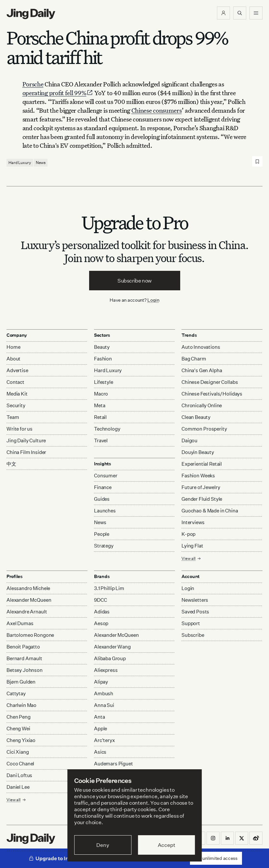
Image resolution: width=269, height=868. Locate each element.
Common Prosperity (204, 429)
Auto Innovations (201, 347)
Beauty (102, 347)
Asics (100, 752)
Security (16, 405)
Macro (101, 394)
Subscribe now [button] (134, 281)
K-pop (188, 534)
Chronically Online (202, 405)
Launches (105, 511)
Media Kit (17, 394)
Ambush (104, 693)
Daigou (189, 440)
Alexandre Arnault (27, 612)
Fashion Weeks (198, 476)
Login (153, 300)
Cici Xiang (18, 752)
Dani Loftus (19, 775)
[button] (223, 13)
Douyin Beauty (198, 452)
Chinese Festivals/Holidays (212, 394)
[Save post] (257, 161)
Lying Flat (192, 546)
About (13, 359)
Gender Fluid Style (202, 499)
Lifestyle (104, 382)
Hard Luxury (20, 163)
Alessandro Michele (28, 588)
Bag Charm (194, 359)
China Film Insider (26, 452)
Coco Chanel (20, 764)
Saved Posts (195, 612)
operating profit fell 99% (58, 93)
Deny (103, 845)
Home (13, 347)
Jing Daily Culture (26, 440)
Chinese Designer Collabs (210, 382)
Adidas (102, 612)
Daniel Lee (18, 787)
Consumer (106, 476)
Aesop (101, 623)
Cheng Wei (18, 729)
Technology (107, 429)
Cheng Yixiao (21, 740)
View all (191, 558)
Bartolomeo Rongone (30, 635)
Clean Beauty (196, 417)
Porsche (33, 84)
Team (13, 417)
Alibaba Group (110, 658)
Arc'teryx (104, 740)
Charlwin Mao (21, 705)
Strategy (104, 546)
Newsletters (195, 600)
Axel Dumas (20, 623)
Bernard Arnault (24, 658)
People (102, 534)
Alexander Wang (112, 647)
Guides (102, 499)
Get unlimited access (216, 858)
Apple (101, 729)
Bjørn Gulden (21, 682)
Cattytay (16, 693)
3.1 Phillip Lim (109, 588)
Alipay (101, 682)
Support (191, 623)
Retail (100, 417)
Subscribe (193, 635)
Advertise (17, 370)
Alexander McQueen (29, 600)
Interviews (193, 522)
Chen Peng (19, 717)
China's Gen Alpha (202, 370)
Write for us (20, 429)
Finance (103, 487)
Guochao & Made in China (210, 511)
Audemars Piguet (114, 764)
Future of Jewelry (201, 487)
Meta (100, 405)
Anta (99, 717)
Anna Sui (104, 705)
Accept (166, 845)
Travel (101, 440)
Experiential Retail (202, 464)
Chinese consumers (157, 110)
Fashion (103, 359)
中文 (11, 464)
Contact (15, 382)
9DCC (100, 600)
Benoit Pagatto (23, 647)
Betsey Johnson (25, 670)
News (41, 163)
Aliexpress (106, 670)
